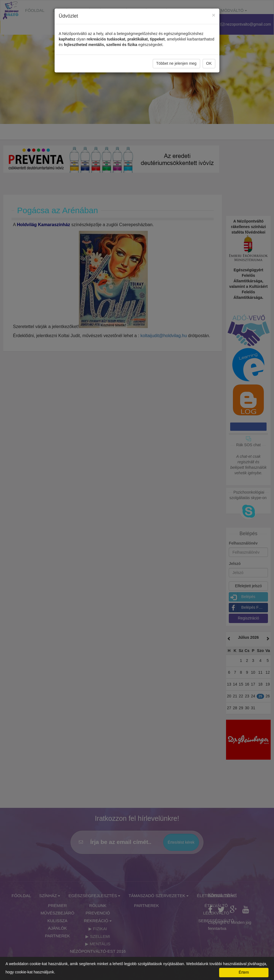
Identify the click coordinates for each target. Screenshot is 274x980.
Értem (244, 972)
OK (209, 63)
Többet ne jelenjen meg (176, 63)
